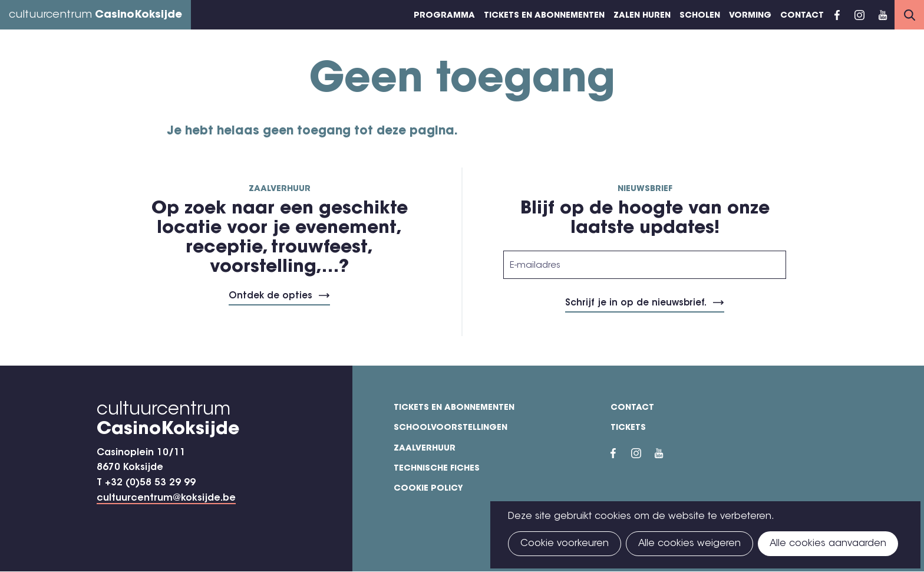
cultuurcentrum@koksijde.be (166, 498)
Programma (444, 16)
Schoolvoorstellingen (451, 428)
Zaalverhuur (425, 449)
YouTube (883, 15)
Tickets (628, 428)
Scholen (700, 16)
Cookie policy (428, 489)
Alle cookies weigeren (689, 544)
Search (909, 15)
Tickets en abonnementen (544, 16)
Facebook (837, 15)
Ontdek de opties (270, 296)
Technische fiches (437, 469)
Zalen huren (642, 16)
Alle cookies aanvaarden (828, 544)
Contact (802, 16)
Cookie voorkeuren (565, 544)
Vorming (750, 16)
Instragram (859, 15)
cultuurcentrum (95, 15)
